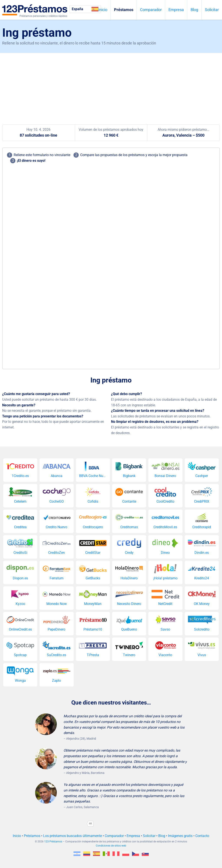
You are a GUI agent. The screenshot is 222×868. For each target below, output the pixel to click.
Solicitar (212, 10)
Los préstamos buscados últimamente (73, 836)
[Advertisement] (111, 85)
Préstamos (124, 10)
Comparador (151, 10)
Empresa (176, 10)
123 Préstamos (53, 842)
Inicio (103, 10)
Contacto (202, 836)
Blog (194, 10)
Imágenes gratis (180, 836)
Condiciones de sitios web (111, 846)
